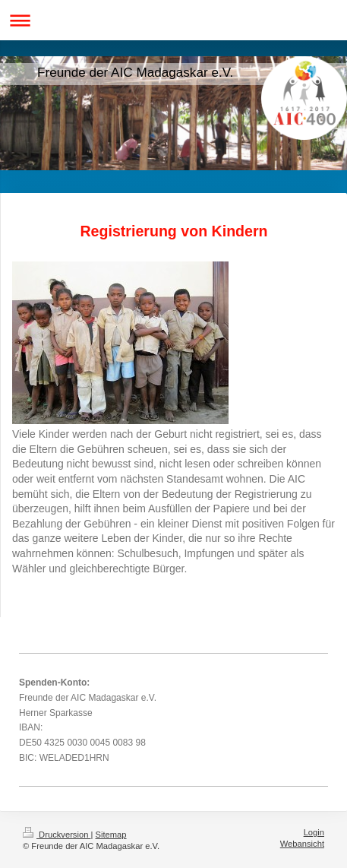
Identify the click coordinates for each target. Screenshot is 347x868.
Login (314, 832)
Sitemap (111, 835)
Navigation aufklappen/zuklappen (173, 20)
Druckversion (57, 835)
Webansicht (302, 844)
